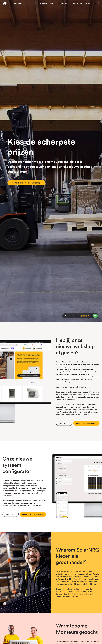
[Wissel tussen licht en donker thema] (98, 3)
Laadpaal (43, 3)
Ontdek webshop (86, 423)
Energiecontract (76, 3)
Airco (52, 3)
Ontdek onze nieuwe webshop (26, 183)
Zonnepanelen (32, 3)
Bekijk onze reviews (81, 316)
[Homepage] (5, 3)
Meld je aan (64, 423)
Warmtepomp (62, 3)
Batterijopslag (18, 3)
